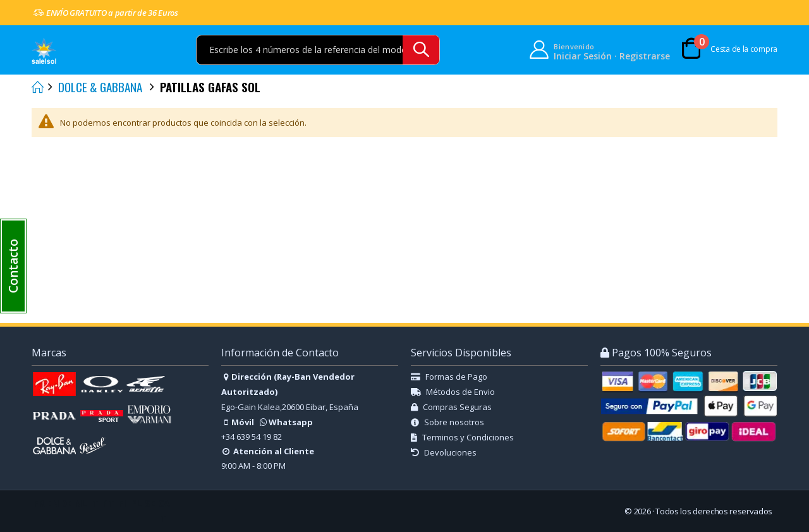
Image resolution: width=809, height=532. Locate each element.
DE (66, 503)
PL (136, 503)
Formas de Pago (449, 377)
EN (53, 503)
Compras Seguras (451, 407)
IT (94, 503)
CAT (164, 511)
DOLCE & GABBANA (100, 87)
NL (81, 503)
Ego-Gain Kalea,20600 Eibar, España (290, 407)
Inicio (36, 87)
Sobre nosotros (447, 422)
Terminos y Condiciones (462, 437)
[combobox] (318, 50)
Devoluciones (444, 452)
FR (39, 503)
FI (122, 503)
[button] (13, 266)
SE (150, 503)
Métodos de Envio (453, 392)
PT (108, 503)
